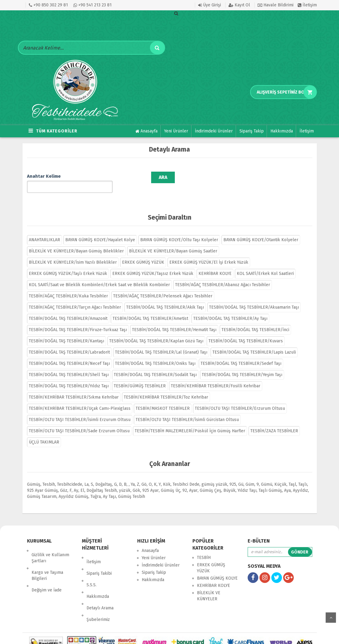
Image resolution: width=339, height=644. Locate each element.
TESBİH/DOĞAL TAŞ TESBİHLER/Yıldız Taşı (69, 377)
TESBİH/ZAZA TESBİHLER (274, 422)
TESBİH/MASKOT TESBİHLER (163, 399)
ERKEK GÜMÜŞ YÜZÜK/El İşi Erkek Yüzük (209, 253)
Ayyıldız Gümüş (73, 487)
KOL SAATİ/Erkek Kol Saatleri (265, 264)
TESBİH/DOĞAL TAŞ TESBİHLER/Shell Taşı (69, 366)
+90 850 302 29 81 (48, 5)
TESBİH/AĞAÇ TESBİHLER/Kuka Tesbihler (68, 287)
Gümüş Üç (171, 481)
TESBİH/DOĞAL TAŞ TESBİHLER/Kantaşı (66, 332)
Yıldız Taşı (247, 481)
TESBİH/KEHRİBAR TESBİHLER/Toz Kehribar (166, 388)
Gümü (267, 475)
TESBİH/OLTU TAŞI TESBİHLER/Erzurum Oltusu (240, 399)
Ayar (193, 481)
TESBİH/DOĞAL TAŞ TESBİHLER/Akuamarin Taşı (254, 298)
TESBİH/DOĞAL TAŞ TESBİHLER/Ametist (150, 309)
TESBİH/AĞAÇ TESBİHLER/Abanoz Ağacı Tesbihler (223, 276)
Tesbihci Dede (186, 475)
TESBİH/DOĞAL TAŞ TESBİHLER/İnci (255, 321)
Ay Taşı (109, 487)
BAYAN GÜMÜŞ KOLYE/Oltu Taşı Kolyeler (179, 231)
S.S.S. (92, 563)
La (86, 475)
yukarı (331, 618)
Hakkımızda (282, 131)
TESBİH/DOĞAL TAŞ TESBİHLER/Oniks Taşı (155, 354)
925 (233, 475)
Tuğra (96, 487)
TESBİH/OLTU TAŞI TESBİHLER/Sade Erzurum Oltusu (79, 422)
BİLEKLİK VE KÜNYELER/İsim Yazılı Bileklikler (73, 253)
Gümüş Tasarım (42, 487)
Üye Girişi (210, 5)
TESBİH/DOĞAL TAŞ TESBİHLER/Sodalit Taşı (155, 366)
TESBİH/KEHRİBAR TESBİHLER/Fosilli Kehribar (216, 377)
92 (185, 481)
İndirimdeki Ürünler (214, 131)
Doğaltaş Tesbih (102, 481)
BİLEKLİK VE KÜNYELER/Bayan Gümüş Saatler (173, 242)
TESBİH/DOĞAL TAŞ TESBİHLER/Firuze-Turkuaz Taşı (78, 321)
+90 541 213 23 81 (93, 5)
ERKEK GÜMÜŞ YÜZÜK (143, 253)
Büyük (229, 481)
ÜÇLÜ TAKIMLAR (44, 433)
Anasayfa (146, 131)
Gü (241, 475)
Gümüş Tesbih (132, 487)
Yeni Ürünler (176, 131)
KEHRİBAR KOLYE (215, 264)
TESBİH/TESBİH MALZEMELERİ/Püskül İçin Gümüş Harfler (190, 422)
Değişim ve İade (47, 568)
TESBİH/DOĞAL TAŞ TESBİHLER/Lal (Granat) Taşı (161, 343)
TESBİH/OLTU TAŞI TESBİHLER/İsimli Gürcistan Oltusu (187, 411)
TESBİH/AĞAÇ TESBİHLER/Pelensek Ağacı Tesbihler (163, 287)
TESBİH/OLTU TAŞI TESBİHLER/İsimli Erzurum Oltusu (80, 411)
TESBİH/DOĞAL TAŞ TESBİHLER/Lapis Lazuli (254, 343)
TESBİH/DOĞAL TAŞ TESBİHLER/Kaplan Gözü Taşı (156, 332)
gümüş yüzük (214, 475)
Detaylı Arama (100, 578)
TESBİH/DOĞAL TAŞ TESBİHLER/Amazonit (68, 309)
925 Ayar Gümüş (42, 481)
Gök (136, 481)
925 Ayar (151, 481)
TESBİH (204, 548)
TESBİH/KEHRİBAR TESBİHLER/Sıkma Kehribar (74, 388)
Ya (133, 475)
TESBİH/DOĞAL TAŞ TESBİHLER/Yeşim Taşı (242, 366)
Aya (287, 481)
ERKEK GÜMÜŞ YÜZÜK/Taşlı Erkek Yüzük (68, 264)
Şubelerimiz (98, 585)
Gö (144, 475)
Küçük (280, 475)
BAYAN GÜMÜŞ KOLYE (217, 569)
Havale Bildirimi (276, 5)
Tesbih (49, 475)
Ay (76, 481)
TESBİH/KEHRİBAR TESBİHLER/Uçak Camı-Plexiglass (80, 399)
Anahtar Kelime (44, 176)
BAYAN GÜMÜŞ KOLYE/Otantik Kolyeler (261, 231)
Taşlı (303, 475)
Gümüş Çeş (210, 481)
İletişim (307, 5)
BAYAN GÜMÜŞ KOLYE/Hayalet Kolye (100, 231)
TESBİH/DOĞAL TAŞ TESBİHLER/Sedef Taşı (241, 354)
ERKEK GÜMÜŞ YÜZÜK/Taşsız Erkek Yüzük (153, 264)
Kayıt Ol (239, 5)
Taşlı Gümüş (270, 481)
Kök (167, 475)
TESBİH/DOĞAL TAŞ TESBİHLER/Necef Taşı (69, 354)
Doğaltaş (104, 475)
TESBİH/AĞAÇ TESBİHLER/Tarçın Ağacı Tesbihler (75, 298)
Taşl (292, 475)
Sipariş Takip (252, 131)
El (82, 481)
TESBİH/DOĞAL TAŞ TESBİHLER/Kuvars (246, 332)
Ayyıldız (300, 481)
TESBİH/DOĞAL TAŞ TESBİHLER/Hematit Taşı (174, 321)
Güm (250, 475)
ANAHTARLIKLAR (44, 231)
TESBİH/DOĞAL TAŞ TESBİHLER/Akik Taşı (165, 298)
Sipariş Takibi (99, 556)
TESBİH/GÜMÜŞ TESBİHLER (140, 377)
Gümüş (34, 475)
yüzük (125, 481)
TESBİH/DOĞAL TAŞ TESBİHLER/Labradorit (69, 343)
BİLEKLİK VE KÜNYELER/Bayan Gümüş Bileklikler (76, 242)
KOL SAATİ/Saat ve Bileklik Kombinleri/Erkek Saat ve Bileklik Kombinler (99, 276)
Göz (64, 481)
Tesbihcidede (70, 475)
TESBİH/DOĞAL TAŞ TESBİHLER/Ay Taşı (230, 309)
